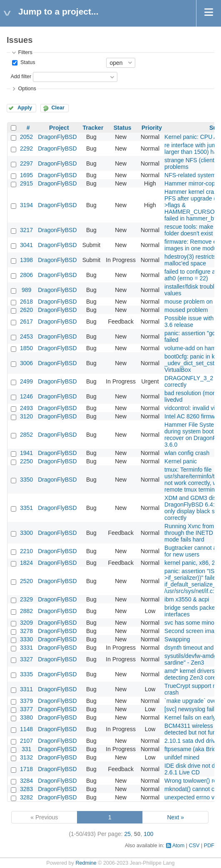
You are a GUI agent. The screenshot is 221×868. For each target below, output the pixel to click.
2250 (26, 461)
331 (26, 749)
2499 (26, 381)
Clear (58, 108)
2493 (26, 408)
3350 (26, 480)
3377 (26, 709)
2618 (26, 302)
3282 (26, 797)
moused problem (186, 310)
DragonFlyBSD (57, 137)
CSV (194, 846)
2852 (26, 435)
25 (128, 834)
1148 (26, 729)
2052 (26, 137)
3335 (26, 674)
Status (27, 62)
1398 (26, 260)
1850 (26, 348)
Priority (152, 128)
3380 (26, 717)
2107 (26, 741)
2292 (26, 148)
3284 (26, 781)
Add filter (21, 77)
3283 (26, 789)
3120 (26, 416)
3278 (26, 631)
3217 (26, 230)
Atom (178, 846)
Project (59, 128)
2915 (26, 183)
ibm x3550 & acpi (187, 599)
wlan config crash (187, 453)
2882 (26, 611)
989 (26, 290)
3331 (26, 648)
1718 (26, 769)
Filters (25, 52)
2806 (26, 275)
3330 (26, 639)
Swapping (177, 639)
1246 (26, 396)
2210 (26, 551)
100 (148, 834)
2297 (26, 163)
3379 (26, 701)
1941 (26, 453)
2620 (26, 310)
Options (27, 89)
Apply (25, 108)
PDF (209, 846)
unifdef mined (182, 757)
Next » (175, 817)
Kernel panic (181, 461)
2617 (26, 321)
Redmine (86, 863)
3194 (26, 205)
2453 (26, 336)
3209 (26, 623)
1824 (26, 563)
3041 (26, 245)
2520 (26, 581)
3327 (26, 659)
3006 (26, 363)
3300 (26, 533)
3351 (26, 508)
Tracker (93, 128)
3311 (26, 689)
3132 (26, 757)
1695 (26, 175)
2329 (26, 599)
